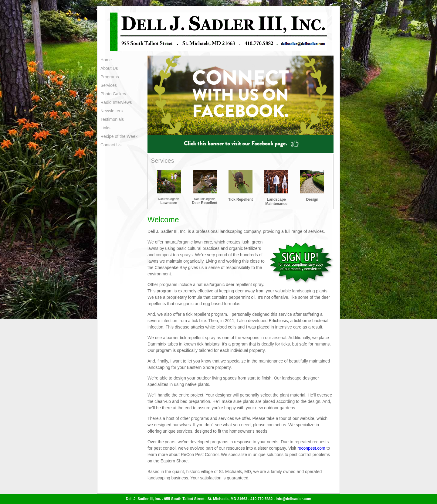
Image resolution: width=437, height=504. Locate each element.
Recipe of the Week (119, 136)
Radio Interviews (116, 102)
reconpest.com (311, 448)
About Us (109, 68)
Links (105, 128)
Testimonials (112, 119)
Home (106, 60)
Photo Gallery (113, 94)
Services (109, 85)
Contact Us (111, 145)
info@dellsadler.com (293, 499)
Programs (110, 77)
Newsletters (112, 111)
